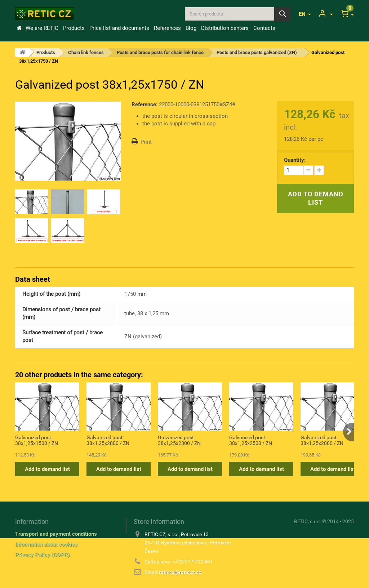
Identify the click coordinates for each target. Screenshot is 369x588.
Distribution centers (225, 28)
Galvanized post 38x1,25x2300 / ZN (179, 440)
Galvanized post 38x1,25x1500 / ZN (37, 440)
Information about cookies (46, 544)
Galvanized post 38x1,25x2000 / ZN (108, 440)
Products (74, 28)
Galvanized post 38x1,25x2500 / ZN (251, 440)
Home (19, 28)
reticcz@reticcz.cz (180, 572)
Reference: (145, 104)
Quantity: (295, 160)
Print (146, 142)
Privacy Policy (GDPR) (42, 555)
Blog (191, 28)
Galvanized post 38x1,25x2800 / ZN (322, 440)
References (167, 28)
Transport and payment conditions (56, 534)
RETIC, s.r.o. (308, 521)
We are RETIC (42, 28)
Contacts (264, 28)
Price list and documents (119, 28)
